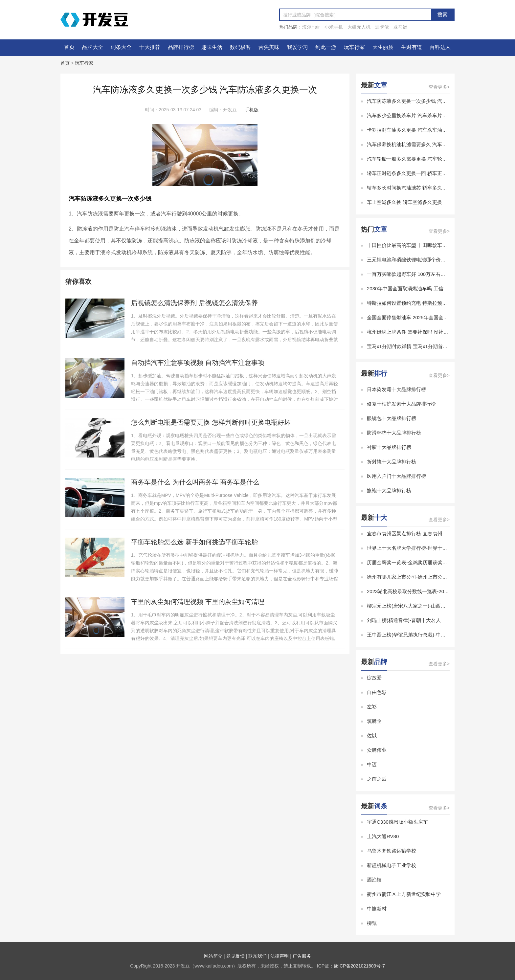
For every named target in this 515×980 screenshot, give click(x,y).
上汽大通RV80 (383, 836)
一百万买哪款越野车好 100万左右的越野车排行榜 (421, 274)
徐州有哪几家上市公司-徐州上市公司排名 (412, 577)
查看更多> (439, 87)
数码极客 (240, 47)
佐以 (372, 735)
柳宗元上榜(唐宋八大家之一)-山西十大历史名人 (419, 606)
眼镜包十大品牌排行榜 (392, 418)
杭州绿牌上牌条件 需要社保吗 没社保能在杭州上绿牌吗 (427, 332)
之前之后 (377, 779)
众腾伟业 (377, 750)
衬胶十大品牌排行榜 (389, 447)
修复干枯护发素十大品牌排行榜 (401, 404)
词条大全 (121, 47)
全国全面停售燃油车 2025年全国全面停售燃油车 (420, 317)
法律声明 (280, 956)
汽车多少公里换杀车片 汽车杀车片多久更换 (414, 115)
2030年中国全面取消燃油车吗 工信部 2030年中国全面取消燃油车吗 (441, 289)
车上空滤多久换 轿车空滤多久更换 (404, 202)
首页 (69, 47)
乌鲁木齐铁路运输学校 (392, 851)
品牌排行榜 (181, 47)
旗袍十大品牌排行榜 (389, 490)
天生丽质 (383, 47)
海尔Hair (311, 27)
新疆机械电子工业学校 (392, 865)
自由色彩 (377, 692)
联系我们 (257, 956)
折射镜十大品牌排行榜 (392, 462)
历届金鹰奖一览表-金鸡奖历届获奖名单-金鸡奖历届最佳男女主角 (437, 562)
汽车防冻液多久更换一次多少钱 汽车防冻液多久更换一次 (429, 101)
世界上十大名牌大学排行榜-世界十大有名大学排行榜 (424, 548)
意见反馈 (235, 956)
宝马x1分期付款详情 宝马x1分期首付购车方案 (417, 346)
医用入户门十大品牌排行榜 (396, 476)
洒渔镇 (374, 880)
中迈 (372, 764)
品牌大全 (93, 47)
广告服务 (302, 956)
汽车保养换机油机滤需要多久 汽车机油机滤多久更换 (424, 144)
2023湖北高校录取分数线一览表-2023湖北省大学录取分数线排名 (438, 591)
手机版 (252, 110)
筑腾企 (374, 721)
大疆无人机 (359, 27)
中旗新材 (377, 909)
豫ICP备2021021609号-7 (359, 966)
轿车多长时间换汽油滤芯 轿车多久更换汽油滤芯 (419, 188)
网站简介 (213, 956)
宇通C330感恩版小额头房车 (397, 822)
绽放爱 (374, 678)
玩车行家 (354, 47)
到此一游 (326, 47)
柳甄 (372, 923)
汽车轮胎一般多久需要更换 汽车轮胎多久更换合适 (422, 159)
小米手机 (334, 27)
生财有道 (412, 47)
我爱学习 (298, 47)
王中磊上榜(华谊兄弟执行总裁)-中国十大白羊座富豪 (424, 635)
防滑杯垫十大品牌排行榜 (394, 433)
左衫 (372, 707)
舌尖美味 (269, 47)
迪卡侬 (382, 27)
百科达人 (440, 47)
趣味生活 (212, 47)
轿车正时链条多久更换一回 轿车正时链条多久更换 (422, 173)
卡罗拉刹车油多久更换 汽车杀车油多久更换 (414, 130)
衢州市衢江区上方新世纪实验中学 (404, 894)
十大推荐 (150, 47)
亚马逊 (400, 27)
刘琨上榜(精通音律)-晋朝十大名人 (404, 620)
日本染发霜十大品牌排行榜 (396, 389)
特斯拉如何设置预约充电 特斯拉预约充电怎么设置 (422, 303)
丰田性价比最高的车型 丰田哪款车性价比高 (414, 245)
